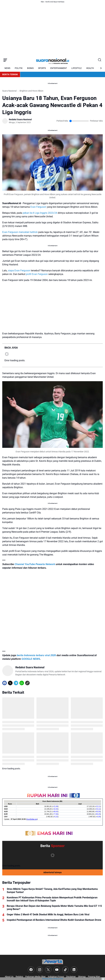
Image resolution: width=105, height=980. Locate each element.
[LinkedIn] (74, 970)
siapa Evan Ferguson (19, 271)
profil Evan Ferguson (37, 274)
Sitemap (82, 977)
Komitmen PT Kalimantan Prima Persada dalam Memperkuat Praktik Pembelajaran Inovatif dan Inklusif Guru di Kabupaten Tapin (52, 899)
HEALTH (90, 68)
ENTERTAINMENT (59, 68)
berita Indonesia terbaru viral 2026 (36, 655)
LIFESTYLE (77, 68)
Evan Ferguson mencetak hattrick (20, 232)
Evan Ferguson (38, 207)
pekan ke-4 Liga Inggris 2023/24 (40, 213)
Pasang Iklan (94, 977)
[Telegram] (16, 683)
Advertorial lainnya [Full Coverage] (52, 872)
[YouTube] (57, 970)
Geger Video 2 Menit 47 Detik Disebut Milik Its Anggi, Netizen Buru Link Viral (48, 914)
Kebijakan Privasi (56, 977)
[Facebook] (5, 683)
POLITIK (19, 68)
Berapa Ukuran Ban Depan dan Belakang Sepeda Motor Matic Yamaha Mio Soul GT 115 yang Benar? (54, 908)
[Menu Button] (5, 60)
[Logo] (52, 962)
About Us (9, 977)
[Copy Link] (27, 683)
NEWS (7, 68)
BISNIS (30, 68)
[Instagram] (40, 970)
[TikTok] (65, 970)
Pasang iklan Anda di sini (53, 979)
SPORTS (42, 68)
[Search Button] (100, 60)
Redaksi (19, 977)
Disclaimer (71, 977)
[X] (10, 683)
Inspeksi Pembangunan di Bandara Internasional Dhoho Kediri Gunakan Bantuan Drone (54, 920)
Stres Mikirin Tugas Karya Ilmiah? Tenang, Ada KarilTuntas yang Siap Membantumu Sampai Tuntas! (52, 891)
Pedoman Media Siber (35, 977)
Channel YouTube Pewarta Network (35, 564)
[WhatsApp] (22, 683)
